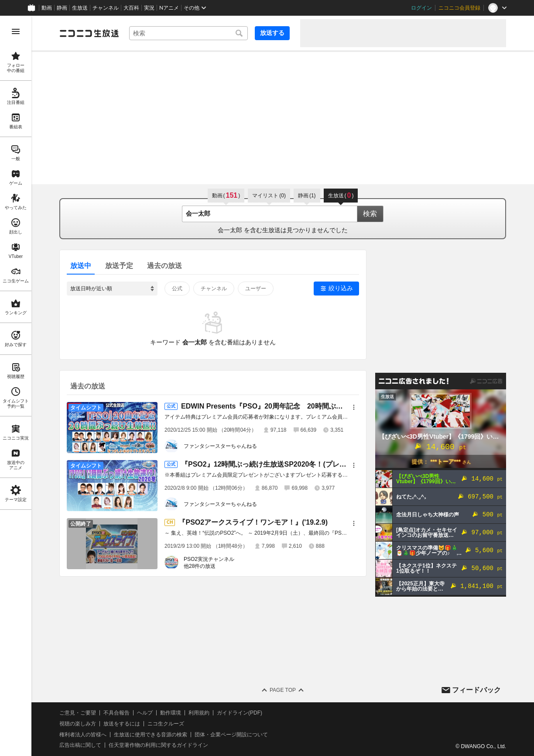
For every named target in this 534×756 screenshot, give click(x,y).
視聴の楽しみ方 (78, 724)
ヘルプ (145, 713)
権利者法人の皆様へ (83, 735)
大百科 (131, 8)
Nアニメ (169, 8)
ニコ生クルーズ (166, 724)
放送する (272, 33)
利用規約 (199, 713)
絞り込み (341, 288)
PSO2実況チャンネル (209, 559)
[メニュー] (354, 407)
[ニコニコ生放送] (89, 33)
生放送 (80, 8)
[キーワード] (188, 33)
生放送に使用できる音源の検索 (151, 735)
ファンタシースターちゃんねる (220, 446)
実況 (149, 8)
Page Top (283, 690)
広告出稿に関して (80, 745)
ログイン (421, 8)
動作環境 (171, 713)
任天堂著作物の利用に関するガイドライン (158, 745)
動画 (47, 8)
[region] (16, 386)
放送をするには (122, 724)
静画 (62, 8)
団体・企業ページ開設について (231, 735)
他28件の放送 (200, 566)
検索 (370, 214)
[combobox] (188, 33)
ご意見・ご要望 (78, 713)
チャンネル (106, 8)
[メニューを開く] (16, 31)
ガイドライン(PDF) (240, 713)
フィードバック (476, 690)
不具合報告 (116, 713)
